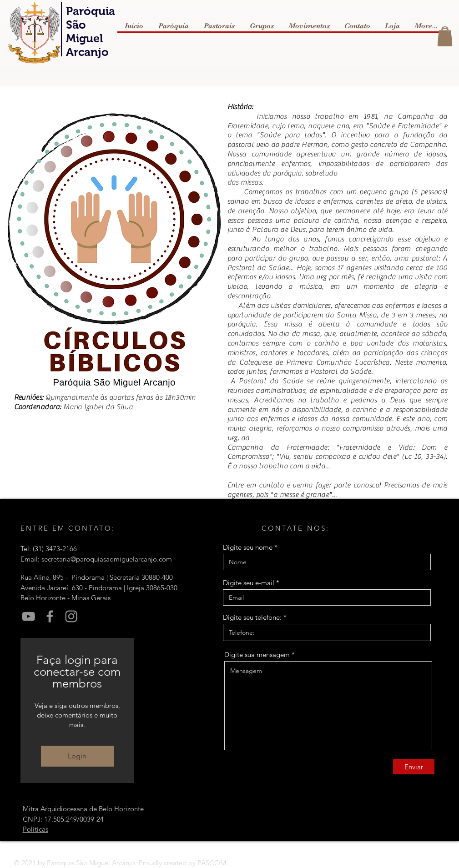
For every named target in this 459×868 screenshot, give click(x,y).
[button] (445, 37)
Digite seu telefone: (252, 617)
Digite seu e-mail (249, 583)
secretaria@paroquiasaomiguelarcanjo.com (107, 559)
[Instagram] (71, 616)
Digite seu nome (248, 547)
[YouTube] (28, 616)
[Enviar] (414, 767)
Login (77, 756)
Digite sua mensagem (257, 655)
